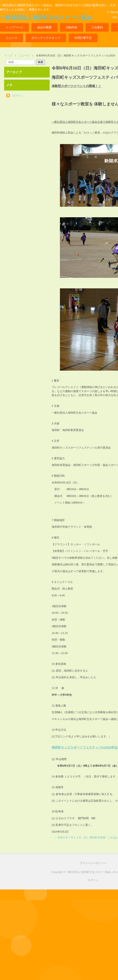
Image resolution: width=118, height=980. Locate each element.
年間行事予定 (83, 38)
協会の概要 (44, 27)
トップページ (14, 27)
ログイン (18, 96)
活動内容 (72, 27)
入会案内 (97, 27)
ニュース (12, 38)
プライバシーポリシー (93, 863)
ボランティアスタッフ (46, 38)
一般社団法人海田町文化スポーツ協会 (46, 18)
